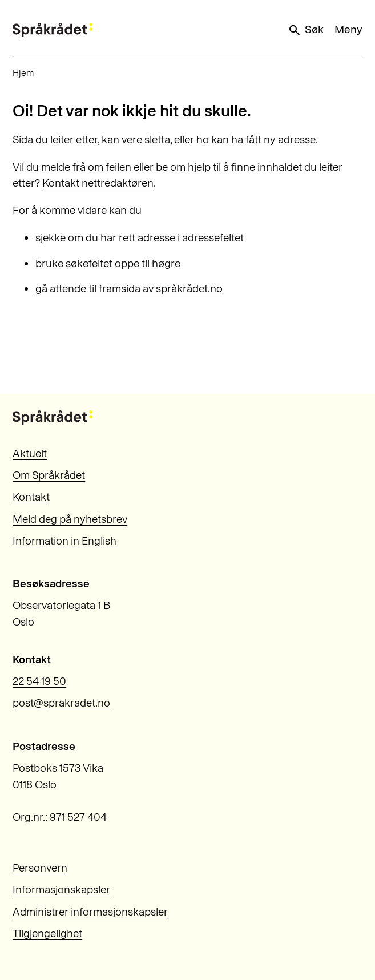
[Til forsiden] (53, 30)
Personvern (40, 868)
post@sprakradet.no (61, 703)
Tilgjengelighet (47, 933)
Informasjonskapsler (61, 890)
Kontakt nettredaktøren (98, 183)
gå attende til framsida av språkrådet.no (129, 289)
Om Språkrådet (49, 475)
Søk (305, 30)
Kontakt (31, 497)
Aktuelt (30, 453)
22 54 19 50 (39, 681)
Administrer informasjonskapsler (90, 912)
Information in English (64, 541)
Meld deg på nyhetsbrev (70, 519)
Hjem (23, 73)
